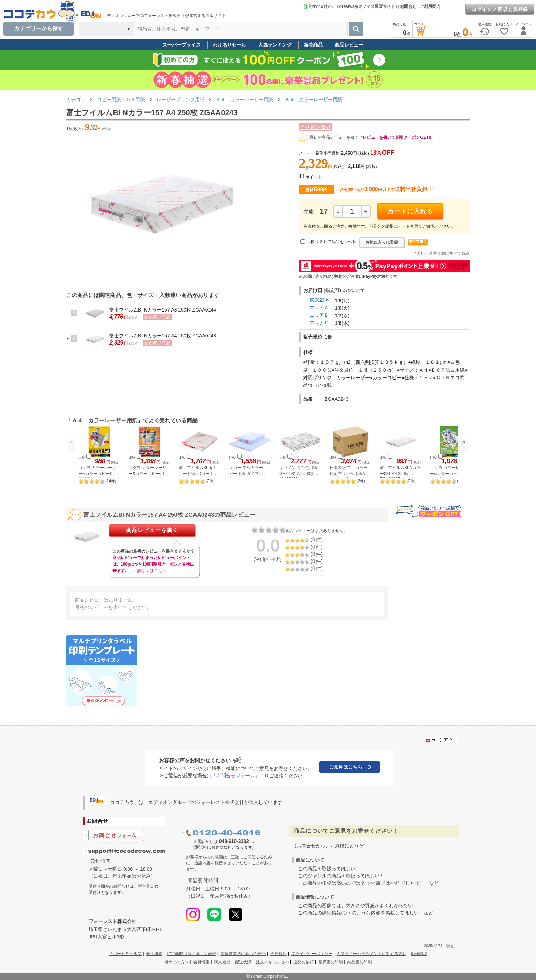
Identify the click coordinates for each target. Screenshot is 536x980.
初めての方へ (318, 6)
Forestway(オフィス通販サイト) (367, 6)
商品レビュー (349, 45)
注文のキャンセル (272, 962)
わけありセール (229, 45)
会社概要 (154, 954)
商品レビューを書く (152, 530)
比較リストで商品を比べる (331, 242)
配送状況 (243, 962)
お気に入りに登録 (382, 242)
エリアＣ (319, 322)
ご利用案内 (430, 6)
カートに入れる (410, 211)
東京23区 (320, 300)
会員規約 (279, 954)
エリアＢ (319, 315)
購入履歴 (222, 962)
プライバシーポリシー (312, 954)
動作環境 (419, 954)
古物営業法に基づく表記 (243, 954)
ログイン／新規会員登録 (500, 9)
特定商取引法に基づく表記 (191, 954)
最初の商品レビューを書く (334, 137)
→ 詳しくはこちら (149, 571)
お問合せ (408, 6)
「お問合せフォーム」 (236, 776)
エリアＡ (319, 307)
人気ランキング (275, 45)
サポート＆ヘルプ (125, 954)
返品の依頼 (304, 962)
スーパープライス (182, 45)
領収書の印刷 (331, 962)
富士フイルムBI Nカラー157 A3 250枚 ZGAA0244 (163, 310)
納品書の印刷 (360, 962)
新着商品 (313, 45)
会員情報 (201, 962)
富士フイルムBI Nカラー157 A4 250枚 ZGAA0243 (163, 336)
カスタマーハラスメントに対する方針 (372, 954)
